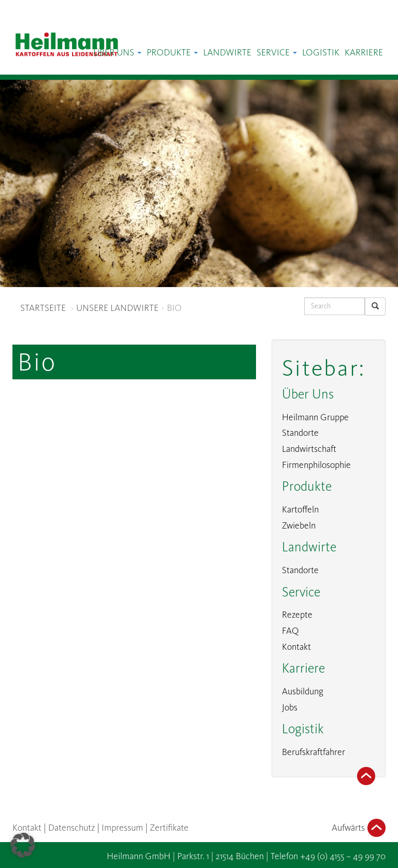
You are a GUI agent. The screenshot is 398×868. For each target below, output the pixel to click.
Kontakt (296, 647)
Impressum (122, 828)
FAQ (290, 631)
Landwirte (227, 52)
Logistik (321, 52)
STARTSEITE (43, 308)
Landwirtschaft (309, 449)
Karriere (364, 52)
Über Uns (117, 52)
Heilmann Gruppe (315, 417)
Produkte (172, 52)
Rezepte (297, 615)
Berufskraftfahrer (314, 752)
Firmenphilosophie (316, 465)
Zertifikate (169, 828)
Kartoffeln (300, 509)
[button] (23, 845)
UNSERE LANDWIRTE (117, 308)
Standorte (300, 433)
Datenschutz (72, 828)
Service (277, 52)
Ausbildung (303, 691)
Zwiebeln (299, 525)
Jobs (290, 707)
